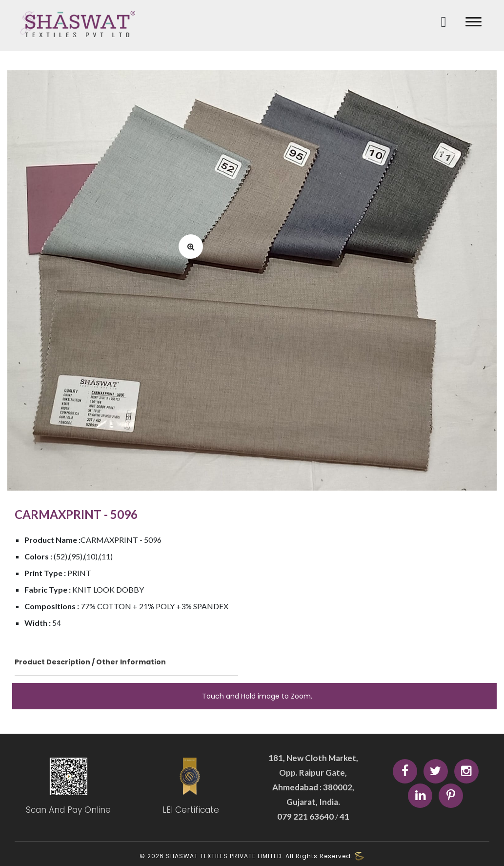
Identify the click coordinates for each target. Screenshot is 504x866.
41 (344, 816)
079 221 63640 (306, 816)
